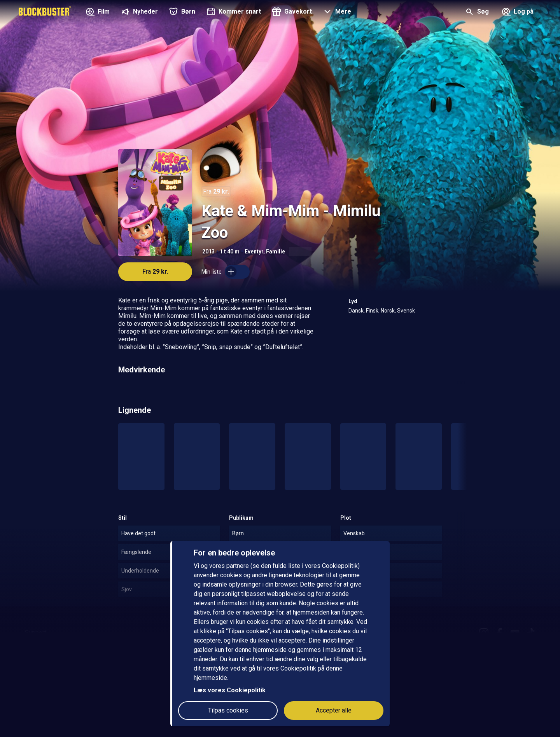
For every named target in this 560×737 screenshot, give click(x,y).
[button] (336, 12)
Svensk (406, 311)
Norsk (388, 311)
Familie (276, 251)
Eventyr (254, 251)
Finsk (372, 311)
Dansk (356, 311)
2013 (208, 251)
